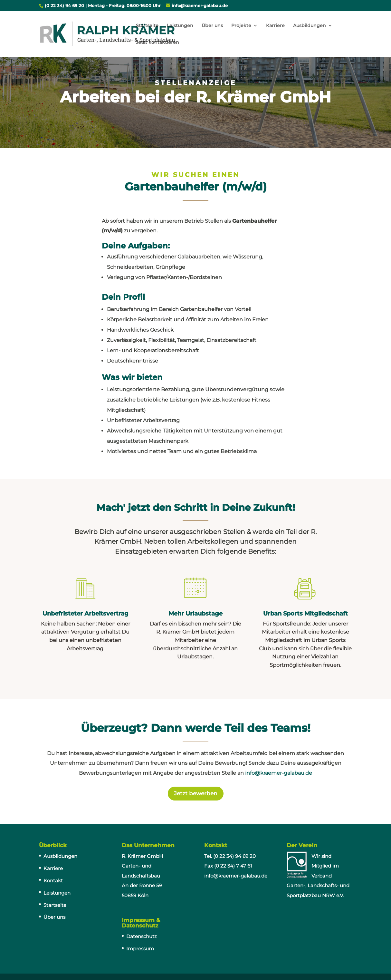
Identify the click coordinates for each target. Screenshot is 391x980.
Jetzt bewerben (196, 793)
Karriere (275, 26)
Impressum (140, 949)
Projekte (241, 26)
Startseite (147, 26)
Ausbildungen (310, 26)
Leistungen (180, 26)
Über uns (212, 26)
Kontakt (53, 881)
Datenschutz (142, 936)
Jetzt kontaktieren (157, 43)
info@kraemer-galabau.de (279, 773)
